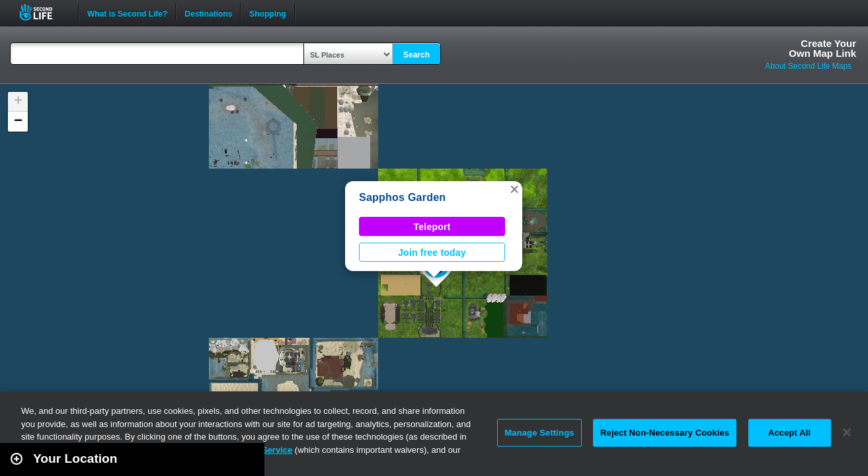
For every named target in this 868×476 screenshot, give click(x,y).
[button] (514, 189)
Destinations (208, 13)
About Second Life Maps (808, 66)
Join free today (432, 253)
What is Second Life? (127, 13)
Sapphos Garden (402, 197)
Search (416, 55)
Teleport (432, 227)
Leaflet (799, 470)
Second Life (43, 12)
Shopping (267, 13)
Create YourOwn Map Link (822, 48)
